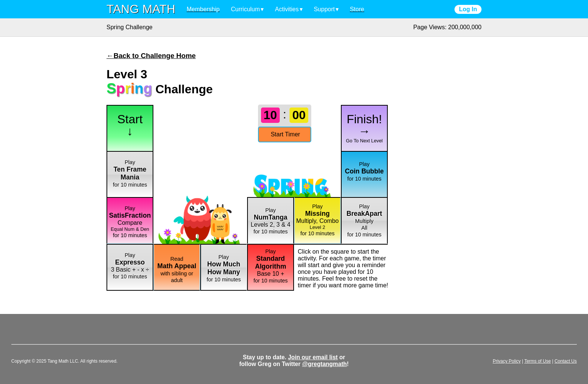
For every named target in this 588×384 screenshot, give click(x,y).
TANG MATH (141, 9)
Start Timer (285, 134)
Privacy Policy (507, 361)
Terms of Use (538, 361)
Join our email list (313, 357)
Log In (468, 9)
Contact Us (566, 361)
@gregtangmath (325, 364)
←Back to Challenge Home (151, 56)
